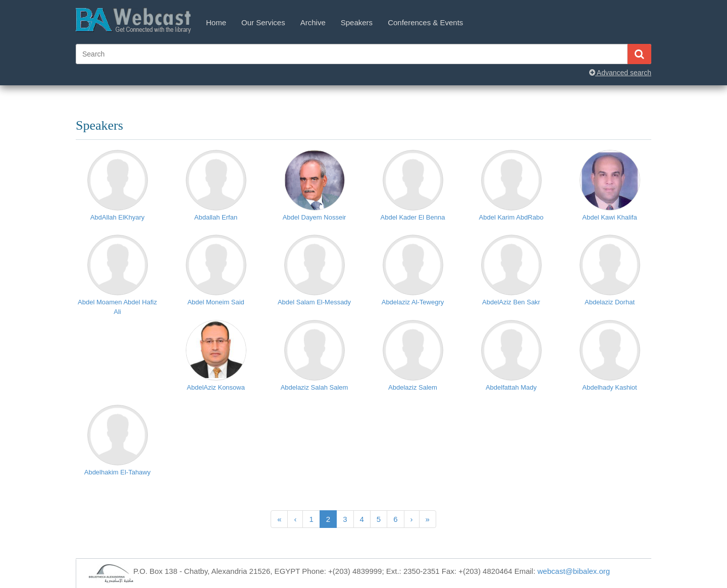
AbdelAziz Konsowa (216, 387)
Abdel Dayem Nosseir (315, 217)
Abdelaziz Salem (413, 387)
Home (216, 22)
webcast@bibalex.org (574, 571)
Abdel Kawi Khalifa (609, 217)
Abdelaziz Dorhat (610, 302)
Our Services (263, 22)
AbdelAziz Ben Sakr (511, 302)
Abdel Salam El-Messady (314, 302)
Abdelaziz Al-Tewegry (413, 302)
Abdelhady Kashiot (609, 387)
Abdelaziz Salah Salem (315, 387)
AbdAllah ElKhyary (118, 217)
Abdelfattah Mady (511, 387)
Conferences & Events (425, 22)
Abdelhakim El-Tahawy (118, 472)
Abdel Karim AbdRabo (511, 217)
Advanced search (620, 73)
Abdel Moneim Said (216, 302)
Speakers (357, 22)
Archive (313, 22)
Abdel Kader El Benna (413, 217)
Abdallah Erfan (216, 217)
